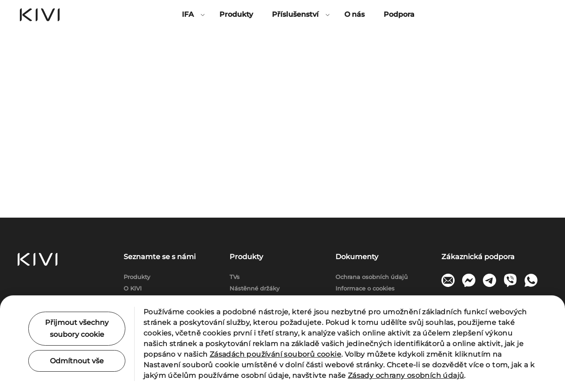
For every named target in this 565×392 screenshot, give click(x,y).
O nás (354, 14)
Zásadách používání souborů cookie (275, 354)
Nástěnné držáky (254, 288)
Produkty (236, 14)
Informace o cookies (365, 288)
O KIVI (133, 288)
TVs (235, 277)
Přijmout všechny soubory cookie (77, 328)
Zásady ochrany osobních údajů (406, 375)
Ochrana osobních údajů (372, 277)
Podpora (399, 14)
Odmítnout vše (77, 361)
